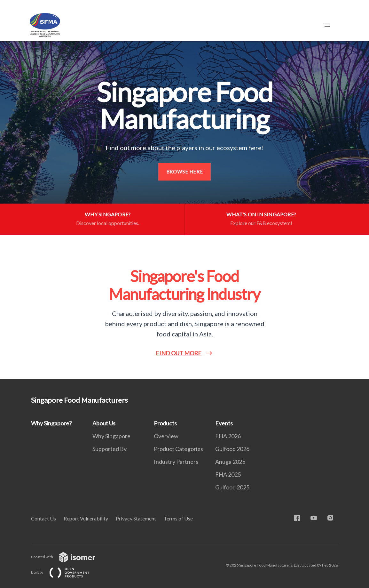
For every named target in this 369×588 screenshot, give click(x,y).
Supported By (110, 449)
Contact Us (43, 518)
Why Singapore (111, 436)
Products (165, 423)
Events (224, 423)
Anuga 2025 (230, 462)
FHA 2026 (228, 436)
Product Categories (178, 449)
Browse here (185, 172)
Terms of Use (178, 518)
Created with (68, 557)
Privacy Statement (136, 518)
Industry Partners (176, 462)
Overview (166, 436)
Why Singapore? (51, 423)
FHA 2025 (228, 474)
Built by (65, 572)
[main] (184, 210)
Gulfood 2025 (232, 487)
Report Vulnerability (86, 518)
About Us (104, 423)
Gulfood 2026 (232, 449)
